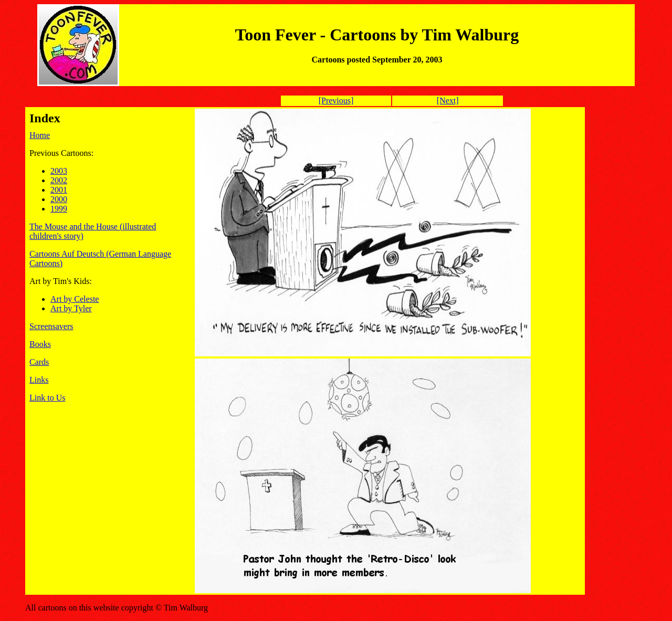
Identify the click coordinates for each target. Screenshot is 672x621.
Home (40, 135)
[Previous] (336, 101)
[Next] (448, 101)
